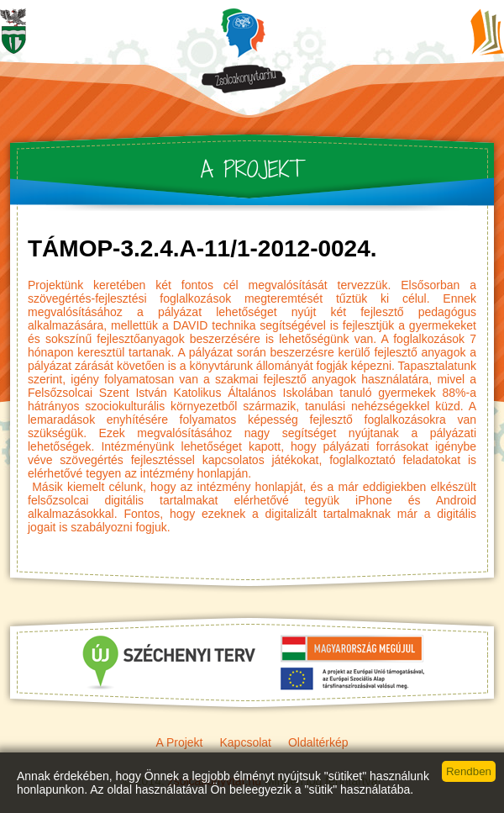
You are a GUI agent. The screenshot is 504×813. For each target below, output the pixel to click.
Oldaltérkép (318, 742)
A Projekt (179, 742)
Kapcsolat (245, 742)
